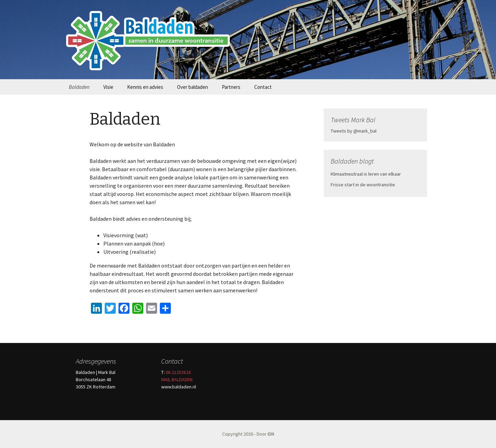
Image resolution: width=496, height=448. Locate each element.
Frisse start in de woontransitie (363, 185)
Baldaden (79, 87)
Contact (263, 87)
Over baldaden (193, 87)
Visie (108, 87)
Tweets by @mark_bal (354, 131)
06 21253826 (178, 372)
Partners (231, 87)
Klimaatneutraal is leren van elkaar (366, 174)
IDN (271, 434)
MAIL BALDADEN (177, 379)
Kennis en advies (145, 87)
